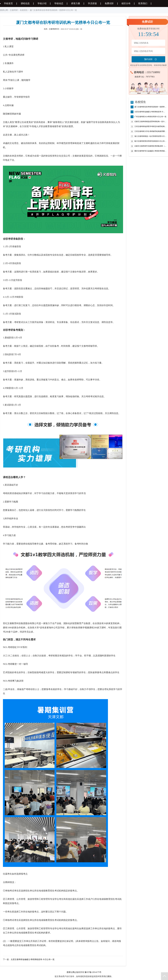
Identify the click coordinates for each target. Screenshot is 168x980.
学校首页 (8, 3)
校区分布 (126, 3)
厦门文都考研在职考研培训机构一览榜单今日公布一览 (151, 107)
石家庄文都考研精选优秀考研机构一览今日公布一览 (151, 122)
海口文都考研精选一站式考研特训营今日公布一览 (151, 136)
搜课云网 (4, 10)
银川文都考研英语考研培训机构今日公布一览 (151, 141)
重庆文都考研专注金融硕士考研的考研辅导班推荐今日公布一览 (151, 151)
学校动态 (59, 3)
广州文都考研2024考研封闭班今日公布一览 (150, 117)
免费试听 (109, 3)
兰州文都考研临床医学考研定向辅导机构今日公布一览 (151, 127)
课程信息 (25, 3)
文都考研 (14, 10)
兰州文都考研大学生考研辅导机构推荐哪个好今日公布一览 (151, 131)
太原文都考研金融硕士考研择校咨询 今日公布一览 (33, 959)
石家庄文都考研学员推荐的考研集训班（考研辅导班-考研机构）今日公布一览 (151, 146)
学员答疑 (92, 3)
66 (81, 29)
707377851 (150, 77)
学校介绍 (42, 3)
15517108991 (153, 72)
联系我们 (143, 3)
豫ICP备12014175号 (93, 972)
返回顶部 (165, 976)
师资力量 (76, 3)
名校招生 (24, 10)
